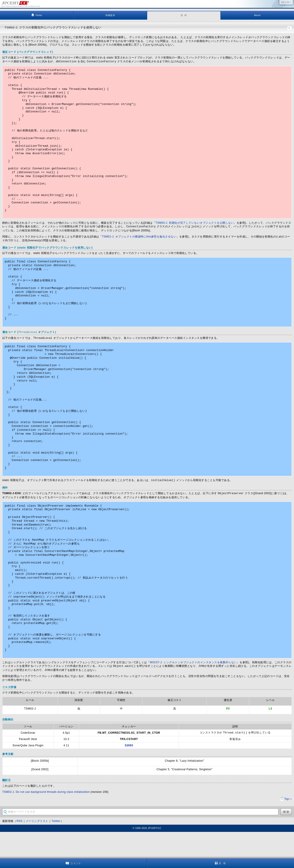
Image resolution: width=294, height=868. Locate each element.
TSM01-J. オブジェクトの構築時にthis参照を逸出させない (139, 245)
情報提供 (110, 15)
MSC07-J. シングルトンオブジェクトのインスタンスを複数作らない (193, 689)
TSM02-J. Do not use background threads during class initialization (46, 819)
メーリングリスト (37, 848)
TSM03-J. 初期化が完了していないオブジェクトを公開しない (195, 231)
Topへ (288, 826)
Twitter (56, 848)
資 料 (184, 15)
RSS (19, 848)
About (257, 15)
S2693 (129, 772)
